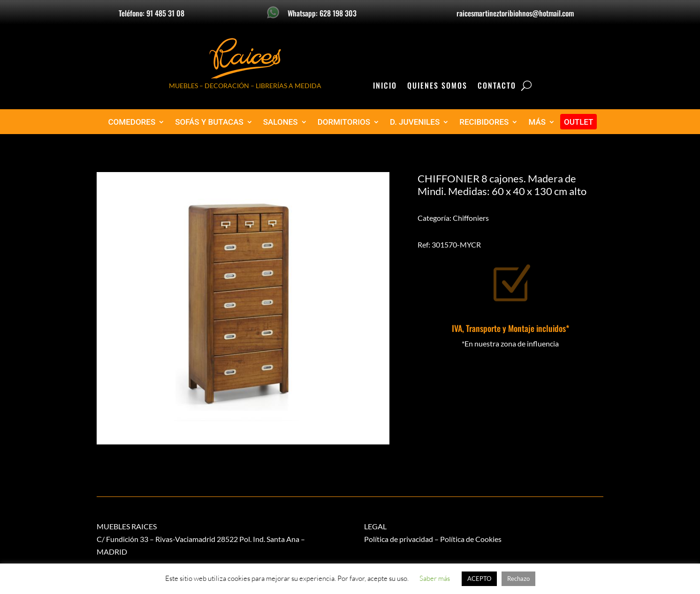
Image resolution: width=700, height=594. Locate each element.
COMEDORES (132, 122)
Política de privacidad (399, 539)
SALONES (281, 122)
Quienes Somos (437, 86)
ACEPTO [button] (479, 579)
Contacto (497, 86)
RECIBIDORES (484, 122)
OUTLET (579, 122)
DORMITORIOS (344, 122)
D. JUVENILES (415, 122)
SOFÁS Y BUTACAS (209, 122)
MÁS (537, 122)
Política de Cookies (471, 539)
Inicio (385, 86)
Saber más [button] (435, 578)
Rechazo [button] (518, 579)
